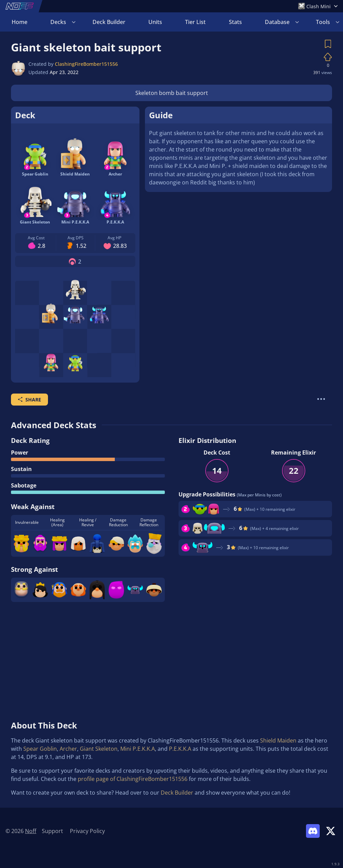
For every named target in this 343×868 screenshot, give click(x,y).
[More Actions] (321, 399)
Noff (31, 831)
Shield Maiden (278, 740)
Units (155, 22)
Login (322, 22)
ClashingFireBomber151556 (86, 64)
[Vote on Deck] (328, 57)
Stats (235, 22)
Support (52, 831)
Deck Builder (109, 22)
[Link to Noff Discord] (313, 831)
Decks (58, 22)
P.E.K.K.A (180, 749)
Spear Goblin (40, 749)
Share (29, 400)
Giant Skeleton (99, 749)
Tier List (195, 22)
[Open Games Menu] (318, 6)
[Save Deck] (328, 44)
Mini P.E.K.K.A (138, 749)
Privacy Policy (87, 831)
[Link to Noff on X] (331, 831)
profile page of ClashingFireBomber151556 (133, 779)
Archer (68, 749)
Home (20, 22)
